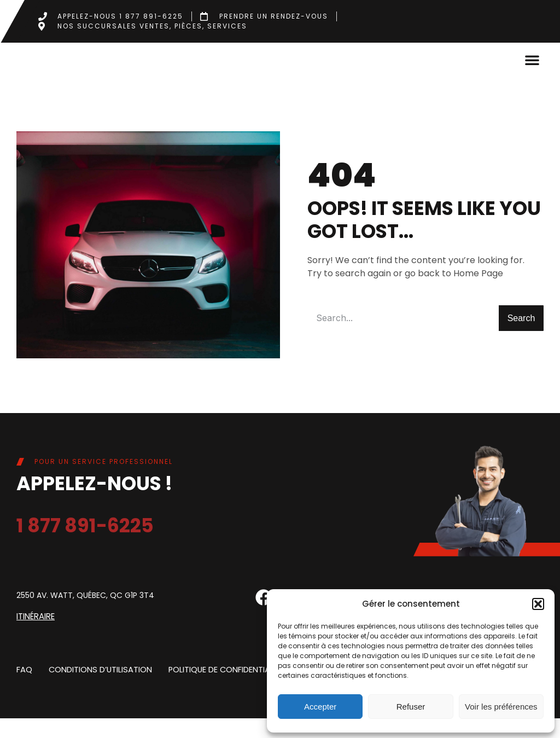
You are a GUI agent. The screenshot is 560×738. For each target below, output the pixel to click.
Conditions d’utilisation (98, 689)
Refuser (411, 707)
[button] (538, 604)
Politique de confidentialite (221, 689)
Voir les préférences (501, 707)
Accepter (320, 707)
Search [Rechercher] (521, 338)
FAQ (24, 689)
